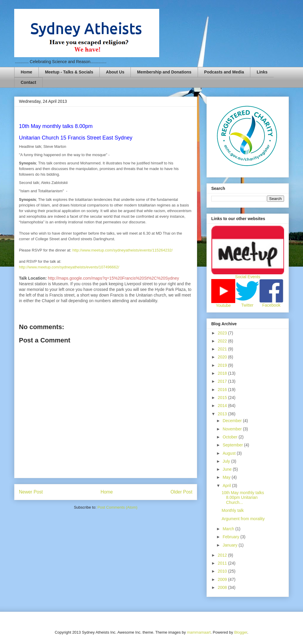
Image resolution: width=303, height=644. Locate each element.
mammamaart (199, 632)
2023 (223, 333)
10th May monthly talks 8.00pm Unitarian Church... (243, 498)
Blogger (241, 632)
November (233, 429)
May (227, 477)
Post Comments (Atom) (117, 507)
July (227, 461)
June (228, 469)
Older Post (181, 492)
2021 (223, 349)
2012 (223, 555)
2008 (223, 587)
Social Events (248, 277)
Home (26, 72)
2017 (223, 381)
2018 (223, 373)
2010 (223, 571)
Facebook (271, 305)
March (229, 529)
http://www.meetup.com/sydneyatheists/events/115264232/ (122, 250)
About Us (115, 72)
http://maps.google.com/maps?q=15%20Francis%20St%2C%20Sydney (113, 278)
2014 (223, 406)
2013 (223, 414)
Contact (28, 82)
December (233, 421)
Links (262, 72)
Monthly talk (233, 510)
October (231, 437)
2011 (223, 563)
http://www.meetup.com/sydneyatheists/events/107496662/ (69, 267)
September (233, 445)
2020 (223, 357)
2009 (223, 579)
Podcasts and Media (224, 72)
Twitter (247, 305)
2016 (223, 390)
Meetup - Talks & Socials (69, 72)
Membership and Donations (164, 72)
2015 (223, 398)
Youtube (223, 305)
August (229, 453)
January (231, 545)
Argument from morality (243, 519)
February (231, 537)
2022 (223, 341)
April (227, 486)
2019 (223, 365)
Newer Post (31, 492)
